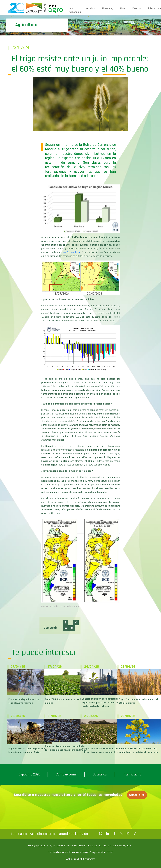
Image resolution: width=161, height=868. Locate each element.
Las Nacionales (75, 10)
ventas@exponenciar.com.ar (64, 852)
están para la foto (73, 252)
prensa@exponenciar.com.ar (97, 852)
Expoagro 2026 (29, 774)
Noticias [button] (90, 8)
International (132, 774)
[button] (65, 623)
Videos (124, 8)
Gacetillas (100, 774)
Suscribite (138, 795)
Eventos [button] (137, 8)
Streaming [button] (107, 8)
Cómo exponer (66, 774)
